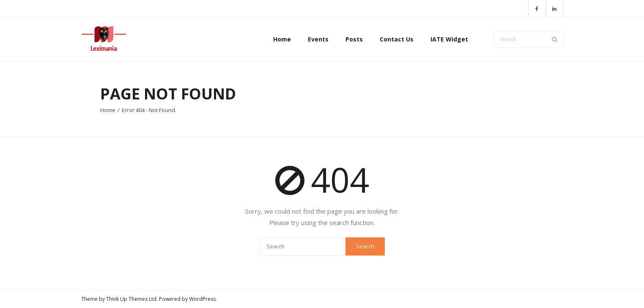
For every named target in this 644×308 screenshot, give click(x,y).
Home (108, 110)
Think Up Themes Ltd (131, 299)
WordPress (202, 299)
